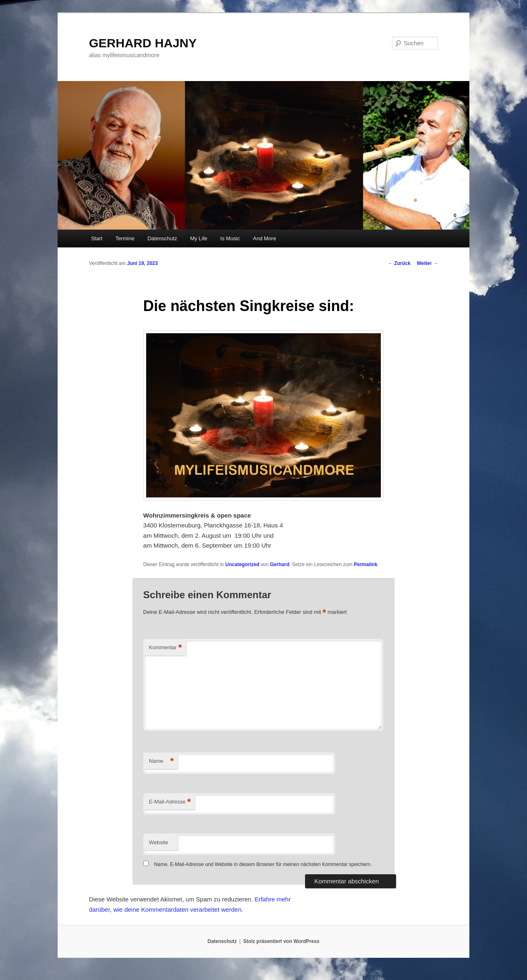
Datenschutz (162, 238)
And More (264, 238)
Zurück (399, 263)
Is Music (230, 238)
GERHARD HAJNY (143, 43)
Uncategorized (242, 564)
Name (161, 761)
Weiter (427, 263)
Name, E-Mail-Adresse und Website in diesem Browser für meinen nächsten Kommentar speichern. (263, 864)
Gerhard (280, 564)
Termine (125, 238)
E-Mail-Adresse (170, 802)
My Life (199, 238)
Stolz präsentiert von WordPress (281, 941)
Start (97, 238)
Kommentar (166, 648)
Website (159, 842)
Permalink (365, 564)
